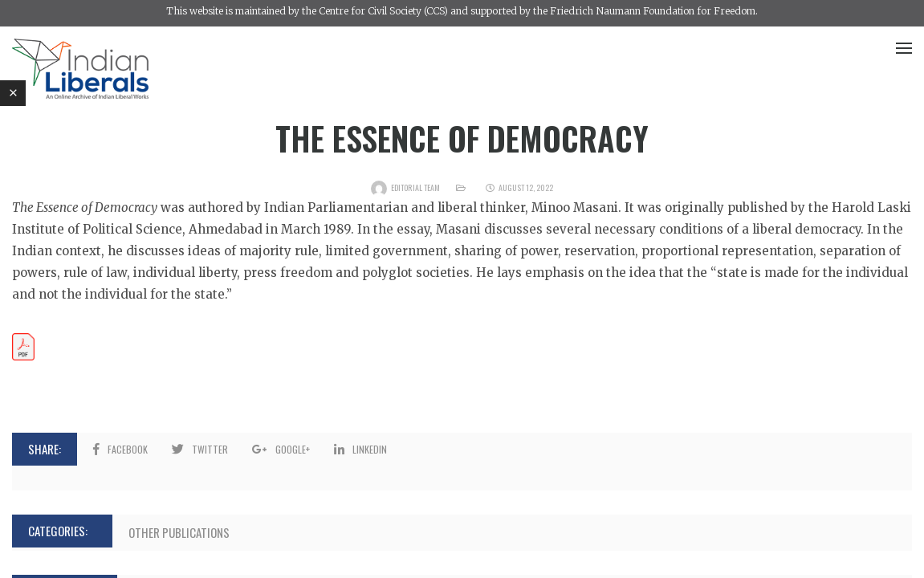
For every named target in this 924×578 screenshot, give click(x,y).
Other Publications (179, 532)
